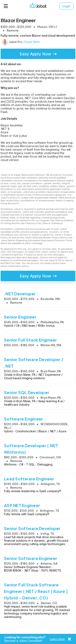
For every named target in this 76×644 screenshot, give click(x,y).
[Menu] (6, 6)
